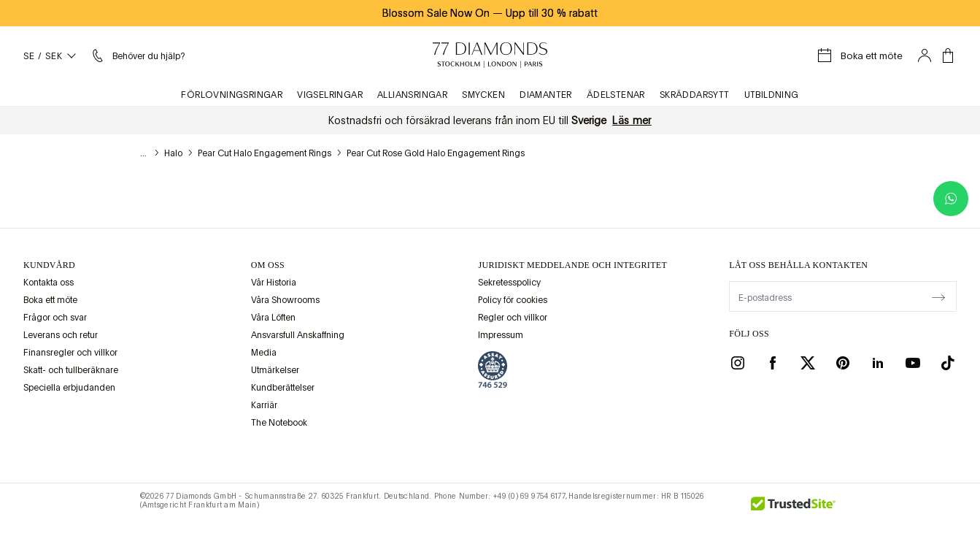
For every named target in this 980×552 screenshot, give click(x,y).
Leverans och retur (61, 335)
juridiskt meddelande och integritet (572, 265)
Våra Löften (273, 318)
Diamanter (546, 95)
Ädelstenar (616, 95)
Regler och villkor (513, 318)
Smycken (483, 95)
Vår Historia (274, 283)
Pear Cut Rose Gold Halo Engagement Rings (436, 153)
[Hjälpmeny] (137, 55)
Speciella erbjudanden (69, 388)
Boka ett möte (50, 300)
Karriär (264, 405)
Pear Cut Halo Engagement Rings (265, 153)
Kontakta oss (49, 283)
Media (264, 353)
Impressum (501, 335)
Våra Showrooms (285, 300)
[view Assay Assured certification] (493, 369)
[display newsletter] (938, 296)
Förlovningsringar (232, 95)
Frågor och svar (55, 318)
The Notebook (279, 423)
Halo (173, 153)
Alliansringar (412, 95)
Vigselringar (330, 95)
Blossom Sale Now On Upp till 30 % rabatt (490, 13)
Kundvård (49, 265)
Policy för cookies (513, 300)
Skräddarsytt (695, 95)
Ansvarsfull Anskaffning (298, 335)
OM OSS (268, 265)
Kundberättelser (283, 388)
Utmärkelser (275, 370)
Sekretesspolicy (509, 283)
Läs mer (632, 120)
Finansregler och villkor (70, 353)
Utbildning (772, 95)
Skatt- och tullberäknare (71, 370)
